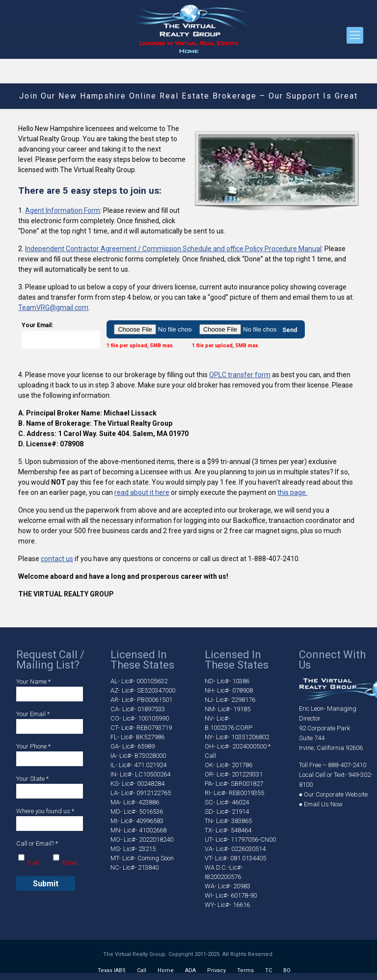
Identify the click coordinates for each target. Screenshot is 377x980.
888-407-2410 (347, 765)
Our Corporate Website (336, 794)
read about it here (142, 492)
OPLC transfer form (240, 375)
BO (287, 970)
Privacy (216, 970)
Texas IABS (112, 970)
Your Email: (61, 335)
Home (166, 970)
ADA (190, 970)
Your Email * (50, 722)
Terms (245, 970)
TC (269, 970)
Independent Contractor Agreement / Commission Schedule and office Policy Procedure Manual (173, 249)
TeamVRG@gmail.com (53, 308)
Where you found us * (50, 819)
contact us (57, 559)
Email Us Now (323, 804)
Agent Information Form (63, 210)
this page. (292, 492)
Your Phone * (50, 754)
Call (142, 970)
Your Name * (50, 690)
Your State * (50, 787)
